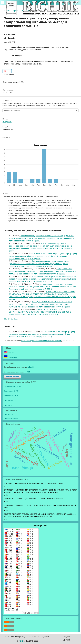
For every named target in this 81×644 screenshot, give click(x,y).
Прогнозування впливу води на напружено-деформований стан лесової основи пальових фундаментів (39, 262)
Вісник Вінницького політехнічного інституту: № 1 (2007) (42, 280)
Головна (7, 11)
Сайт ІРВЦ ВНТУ (10, 400)
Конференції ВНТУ (11, 396)
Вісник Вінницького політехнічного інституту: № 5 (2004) (42, 288)
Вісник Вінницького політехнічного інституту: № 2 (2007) (38, 265)
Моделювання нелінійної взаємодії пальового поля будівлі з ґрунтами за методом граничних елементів (41, 285)
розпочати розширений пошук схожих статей (41, 341)
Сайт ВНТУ (8, 405)
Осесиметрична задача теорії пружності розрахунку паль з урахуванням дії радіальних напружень (43, 255)
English (11, 353)
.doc (30, 367)
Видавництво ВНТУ (11, 391)
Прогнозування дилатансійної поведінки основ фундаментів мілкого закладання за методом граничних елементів (41, 237)
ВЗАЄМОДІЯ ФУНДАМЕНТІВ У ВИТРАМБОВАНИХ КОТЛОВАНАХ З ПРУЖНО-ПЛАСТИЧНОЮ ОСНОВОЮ (40, 311)
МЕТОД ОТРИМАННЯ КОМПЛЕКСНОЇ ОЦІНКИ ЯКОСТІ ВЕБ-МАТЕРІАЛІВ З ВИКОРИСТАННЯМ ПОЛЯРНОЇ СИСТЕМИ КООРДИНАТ (40, 304)
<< (5, 319)
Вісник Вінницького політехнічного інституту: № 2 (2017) (33, 314)
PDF (8, 71)
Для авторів (9, 414)
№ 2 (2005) (25, 11)
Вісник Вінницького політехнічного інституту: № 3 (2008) (41, 274)
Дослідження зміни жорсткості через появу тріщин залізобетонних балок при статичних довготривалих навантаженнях (43, 278)
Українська (12, 357)
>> (16, 319)
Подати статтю (12, 377)
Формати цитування (12, 110)
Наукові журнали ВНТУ (12, 386)
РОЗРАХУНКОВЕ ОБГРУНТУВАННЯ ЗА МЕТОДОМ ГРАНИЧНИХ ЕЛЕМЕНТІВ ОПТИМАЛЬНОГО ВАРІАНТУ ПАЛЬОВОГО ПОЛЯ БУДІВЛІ (42, 294)
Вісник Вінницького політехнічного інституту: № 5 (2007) (40, 335)
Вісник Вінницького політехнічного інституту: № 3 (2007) (38, 257)
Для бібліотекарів (11, 418)
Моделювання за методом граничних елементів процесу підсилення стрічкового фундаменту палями (42, 271)
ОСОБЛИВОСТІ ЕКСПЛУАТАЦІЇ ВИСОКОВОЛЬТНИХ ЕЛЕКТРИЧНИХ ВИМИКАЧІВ (33, 499)
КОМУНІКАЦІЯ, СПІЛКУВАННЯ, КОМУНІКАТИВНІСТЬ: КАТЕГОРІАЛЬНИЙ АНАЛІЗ (33, 484)
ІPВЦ (21, 641)
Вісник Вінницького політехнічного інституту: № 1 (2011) (46, 307)
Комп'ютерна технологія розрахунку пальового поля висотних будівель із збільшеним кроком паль (42, 333)
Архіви (16, 11)
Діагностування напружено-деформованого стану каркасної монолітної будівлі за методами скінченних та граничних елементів (42, 246)
